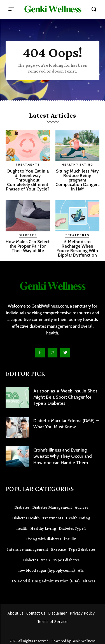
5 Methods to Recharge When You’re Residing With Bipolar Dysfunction (77, 248)
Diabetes (28, 235)
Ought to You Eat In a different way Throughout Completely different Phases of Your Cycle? (28, 180)
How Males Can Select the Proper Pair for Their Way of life (28, 246)
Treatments (28, 165)
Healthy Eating (77, 165)
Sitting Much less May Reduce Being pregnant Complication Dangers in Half (77, 180)
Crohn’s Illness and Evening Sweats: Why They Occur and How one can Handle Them (63, 456)
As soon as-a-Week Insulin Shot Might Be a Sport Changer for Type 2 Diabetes (65, 397)
